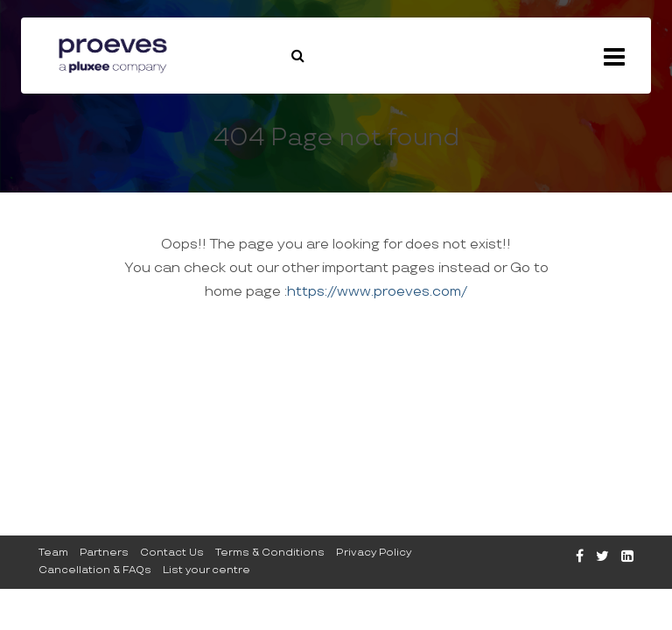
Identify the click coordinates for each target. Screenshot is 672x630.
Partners (104, 553)
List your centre (206, 570)
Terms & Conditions (270, 553)
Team (53, 553)
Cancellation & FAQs (95, 570)
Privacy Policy (374, 553)
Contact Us (172, 553)
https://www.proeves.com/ (377, 292)
